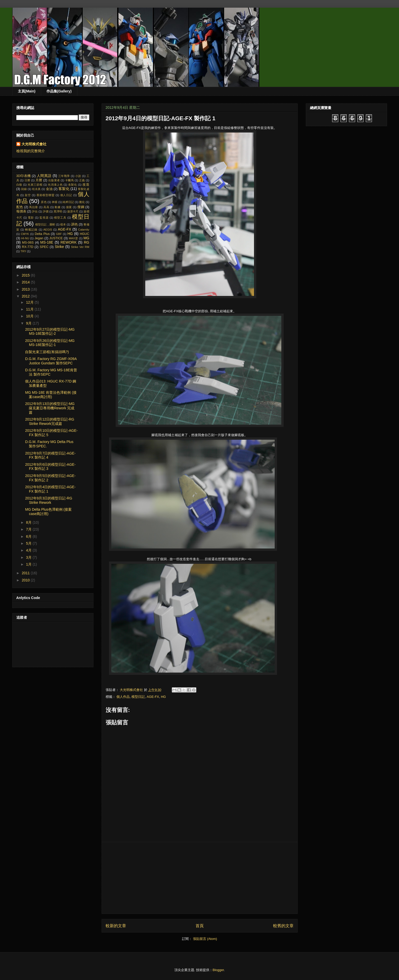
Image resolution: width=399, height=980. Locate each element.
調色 (75, 224)
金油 (49, 189)
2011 (26, 573)
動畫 (58, 207)
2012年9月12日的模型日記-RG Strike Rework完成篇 (50, 421)
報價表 (21, 211)
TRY (23, 251)
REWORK (69, 242)
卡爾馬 (69, 180)
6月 (29, 536)
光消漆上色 (55, 185)
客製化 (64, 189)
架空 (28, 195)
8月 (29, 522)
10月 (30, 316)
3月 (29, 557)
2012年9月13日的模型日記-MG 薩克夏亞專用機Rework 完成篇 (50, 408)
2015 (26, 275)
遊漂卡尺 (73, 211)
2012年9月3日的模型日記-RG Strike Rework (49, 500)
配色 (20, 207)
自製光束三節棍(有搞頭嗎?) (47, 352)
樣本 (63, 224)
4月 (29, 550)
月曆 (39, 180)
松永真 (37, 189)
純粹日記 (68, 202)
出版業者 (54, 180)
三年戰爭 (64, 176)
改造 (86, 185)
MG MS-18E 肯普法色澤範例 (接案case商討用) (51, 395)
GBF (59, 234)
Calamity (84, 230)
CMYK (25, 234)
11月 (30, 309)
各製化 (73, 185)
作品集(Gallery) (59, 91)
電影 (31, 218)
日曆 (27, 180)
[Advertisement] (200, 878)
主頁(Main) (27, 91)
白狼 (19, 185)
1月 (29, 564)
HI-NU (25, 238)
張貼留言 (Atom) (205, 939)
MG (86, 238)
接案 (69, 207)
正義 (82, 180)
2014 (26, 282)
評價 (46, 211)
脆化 (82, 202)
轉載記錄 (31, 230)
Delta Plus (42, 234)
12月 (30, 302)
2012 (26, 296)
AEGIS (48, 230)
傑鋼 (81, 207)
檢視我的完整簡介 (31, 151)
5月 (29, 543)
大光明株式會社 (34, 144)
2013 (26, 289)
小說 (78, 176)
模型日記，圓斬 (45, 224)
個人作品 (123, 697)
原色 (44, 202)
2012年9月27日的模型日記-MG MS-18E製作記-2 (50, 332)
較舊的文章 (283, 926)
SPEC (44, 247)
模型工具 (60, 218)
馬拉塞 (34, 207)
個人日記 (66, 195)
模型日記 (138, 697)
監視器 (44, 218)
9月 (29, 323)
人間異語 (44, 176)
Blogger (218, 970)
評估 (35, 211)
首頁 (200, 926)
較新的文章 (116, 926)
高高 (46, 207)
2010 (26, 580)
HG (163, 697)
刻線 (24, 189)
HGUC (84, 234)
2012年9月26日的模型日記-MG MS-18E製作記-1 (50, 343)
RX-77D (28, 247)
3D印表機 (24, 176)
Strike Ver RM (80, 247)
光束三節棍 (35, 185)
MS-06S (28, 243)
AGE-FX (153, 697)
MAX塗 (73, 238)
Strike (59, 247)
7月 (29, 529)
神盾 (55, 202)
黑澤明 (58, 211)
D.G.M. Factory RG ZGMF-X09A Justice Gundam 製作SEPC (51, 361)
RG (87, 242)
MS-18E (47, 242)
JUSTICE (56, 238)
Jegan (39, 238)
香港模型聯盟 (46, 195)
